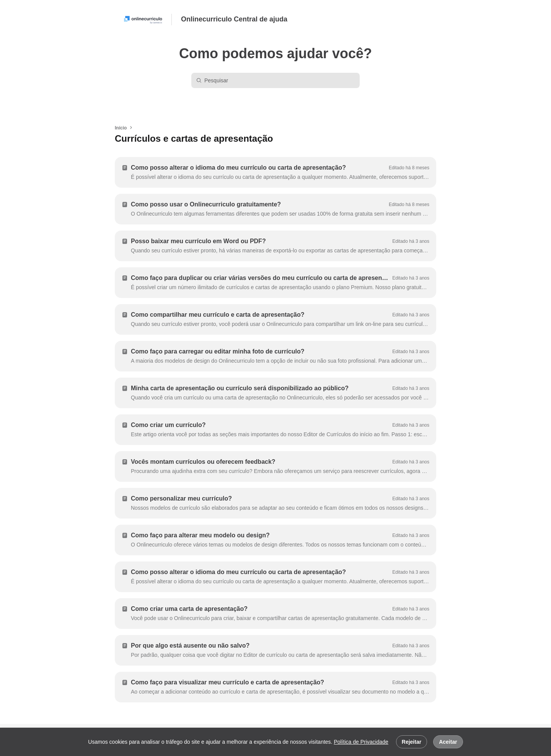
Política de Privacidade (361, 742)
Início (121, 128)
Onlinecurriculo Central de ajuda (234, 19)
